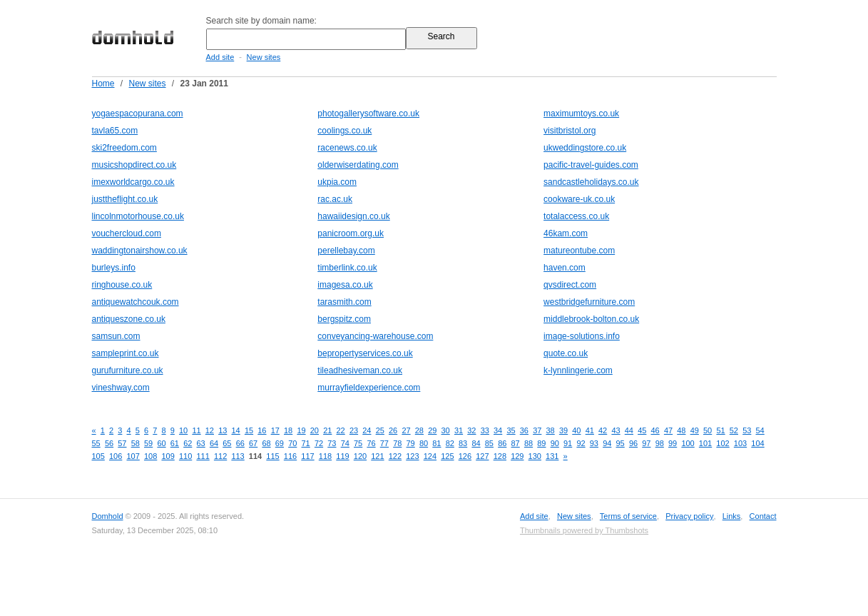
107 (133, 456)
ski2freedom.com (124, 148)
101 (705, 443)
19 (301, 430)
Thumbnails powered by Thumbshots (584, 530)
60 (161, 443)
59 (148, 443)
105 (98, 456)
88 (529, 443)
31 (459, 430)
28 (419, 430)
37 (537, 430)
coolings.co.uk (344, 131)
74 (345, 443)
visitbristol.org (570, 131)
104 (757, 443)
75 (358, 443)
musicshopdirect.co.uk (134, 165)
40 (576, 430)
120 (360, 456)
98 (660, 443)
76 (371, 443)
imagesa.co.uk (345, 285)
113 (238, 456)
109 (168, 456)
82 (450, 443)
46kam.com (566, 233)
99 (673, 443)
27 (406, 430)
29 (432, 430)
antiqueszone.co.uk (129, 319)
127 (482, 456)
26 (393, 430)
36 (524, 430)
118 (325, 456)
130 (535, 456)
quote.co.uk (566, 353)
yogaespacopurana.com (138, 113)
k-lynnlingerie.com (578, 370)
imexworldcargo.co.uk (133, 182)
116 (290, 456)
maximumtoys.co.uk (581, 113)
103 (740, 443)
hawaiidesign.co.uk (353, 216)
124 (430, 456)
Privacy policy (689, 516)
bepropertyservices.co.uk (365, 353)
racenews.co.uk (347, 148)
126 (465, 456)
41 (590, 430)
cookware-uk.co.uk (579, 199)
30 (446, 430)
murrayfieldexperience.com (369, 388)
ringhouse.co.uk (122, 285)
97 (646, 443)
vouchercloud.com (127, 233)
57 (122, 443)
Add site (220, 57)
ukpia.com (337, 182)
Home (103, 84)
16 (262, 430)
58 (136, 443)
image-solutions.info (582, 336)
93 (594, 443)
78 (397, 443)
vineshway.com (121, 388)
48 (681, 430)
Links (732, 516)
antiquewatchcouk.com (136, 302)
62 (188, 443)
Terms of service (628, 516)
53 (747, 430)
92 (581, 443)
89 (541, 443)
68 (266, 443)
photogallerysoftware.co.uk (368, 113)
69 (280, 443)
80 (424, 443)
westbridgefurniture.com (589, 302)
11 (196, 430)
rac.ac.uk (335, 199)
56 (109, 443)
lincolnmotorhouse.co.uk (138, 216)
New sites (264, 57)
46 (655, 430)
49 (695, 430)
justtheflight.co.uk (125, 199)
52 (734, 430)
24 (367, 430)
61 (175, 443)
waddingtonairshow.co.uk (140, 251)
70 (292, 443)
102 (723, 443)
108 (150, 456)
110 (185, 456)
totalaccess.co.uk (576, 216)
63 (201, 443)
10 (183, 430)
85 (489, 443)
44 (629, 430)
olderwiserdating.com (358, 165)
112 (220, 456)
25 (380, 430)
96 (633, 443)
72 (319, 443)
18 (288, 430)
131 (552, 456)
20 (315, 430)
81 (436, 443)
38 (551, 430)
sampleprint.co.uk (126, 353)
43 (616, 430)
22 (341, 430)
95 (621, 443)
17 (275, 430)
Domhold (108, 516)
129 (517, 456)
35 (511, 430)
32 (471, 430)
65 (227, 443)
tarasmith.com (344, 302)
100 (688, 443)
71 (306, 443)
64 (214, 443)
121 (377, 456)
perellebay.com (346, 251)
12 (210, 430)
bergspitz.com (344, 319)
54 (760, 430)
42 (603, 430)
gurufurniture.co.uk (128, 370)
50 (708, 430)
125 (447, 456)
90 (555, 443)
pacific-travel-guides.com (591, 165)
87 (516, 443)
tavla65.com (115, 131)
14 (236, 430)
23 (354, 430)
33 (485, 430)
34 (498, 430)
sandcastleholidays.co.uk (591, 182)
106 (116, 456)
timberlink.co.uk (347, 268)
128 (500, 456)
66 (240, 443)
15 (249, 430)
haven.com (565, 268)
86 (502, 443)
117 (307, 456)
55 (96, 443)
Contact (763, 516)
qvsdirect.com (570, 285)
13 (223, 430)
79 (411, 443)
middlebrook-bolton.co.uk (591, 319)
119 (342, 456)
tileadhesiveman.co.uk (360, 370)
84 (476, 443)
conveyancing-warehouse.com (375, 336)
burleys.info (114, 268)
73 (332, 443)
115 (272, 456)
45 (642, 430)
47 (668, 430)
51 (720, 430)
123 (412, 456)
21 (327, 430)
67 (253, 443)
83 (463, 443)
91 (568, 443)
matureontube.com (579, 251)
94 (607, 443)
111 (203, 456)
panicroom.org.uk (351, 233)
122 (395, 456)
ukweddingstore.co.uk (585, 148)
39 (563, 430)
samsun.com (116, 336)
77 (384, 443)
